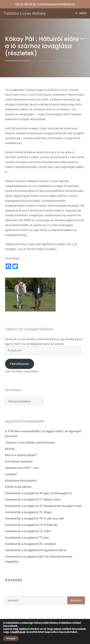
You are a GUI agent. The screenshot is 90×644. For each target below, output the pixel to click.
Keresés (76, 600)
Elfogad (11, 638)
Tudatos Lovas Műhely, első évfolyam (30, 442)
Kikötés (10, 449)
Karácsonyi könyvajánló (21, 480)
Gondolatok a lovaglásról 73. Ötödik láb (31, 525)
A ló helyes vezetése (19, 461)
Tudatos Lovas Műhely (25, 13)
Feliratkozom (19, 364)
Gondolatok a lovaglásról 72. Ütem (28, 531)
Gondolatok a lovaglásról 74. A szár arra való (35, 518)
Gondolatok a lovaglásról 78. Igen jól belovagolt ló (38, 493)
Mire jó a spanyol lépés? (21, 455)
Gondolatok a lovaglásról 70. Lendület (30, 544)
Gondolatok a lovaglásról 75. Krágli (28, 512)
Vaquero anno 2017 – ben (22, 468)
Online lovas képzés (18, 487)
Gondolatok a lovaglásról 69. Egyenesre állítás (36, 550)
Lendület (11, 474)
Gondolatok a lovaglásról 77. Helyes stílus (33, 499)
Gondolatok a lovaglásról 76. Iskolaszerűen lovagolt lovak (43, 506)
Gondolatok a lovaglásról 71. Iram (27, 538)
